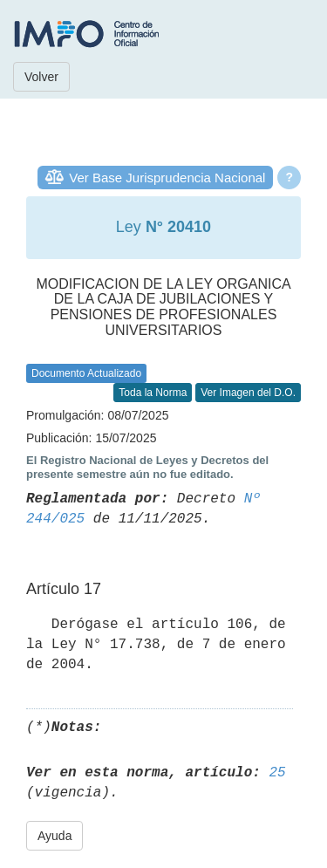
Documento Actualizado (86, 373)
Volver (41, 77)
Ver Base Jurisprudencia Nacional (167, 178)
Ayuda (54, 836)
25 (277, 773)
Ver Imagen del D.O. (248, 393)
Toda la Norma (153, 393)
